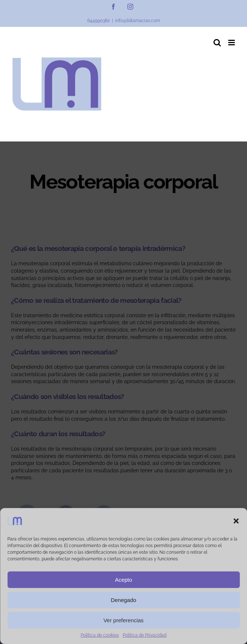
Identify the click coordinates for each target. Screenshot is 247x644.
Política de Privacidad (144, 635)
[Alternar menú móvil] (232, 43)
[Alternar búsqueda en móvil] (217, 43)
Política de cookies (100, 635)
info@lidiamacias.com (138, 21)
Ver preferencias (123, 620)
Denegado (123, 600)
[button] (236, 521)
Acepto (123, 580)
